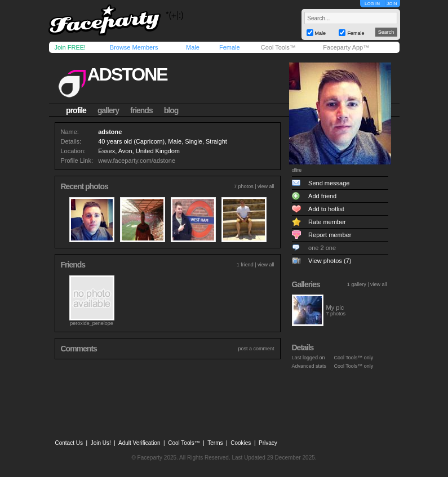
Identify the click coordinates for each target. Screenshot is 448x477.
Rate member (327, 222)
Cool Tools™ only (354, 358)
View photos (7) (330, 261)
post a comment (256, 349)
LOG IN (372, 4)
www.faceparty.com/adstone (137, 161)
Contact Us (69, 443)
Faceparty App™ (346, 47)
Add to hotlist (326, 209)
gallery (108, 110)
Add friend (322, 196)
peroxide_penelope (92, 323)
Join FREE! (70, 47)
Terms (215, 443)
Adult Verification (139, 443)
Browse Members (134, 47)
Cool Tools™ (278, 47)
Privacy (268, 443)
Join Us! (101, 443)
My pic (335, 307)
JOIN (392, 4)
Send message (329, 183)
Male (193, 47)
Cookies (241, 443)
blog (171, 110)
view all (266, 186)
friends (141, 110)
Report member (330, 235)
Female (230, 47)
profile (76, 110)
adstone (127, 74)
